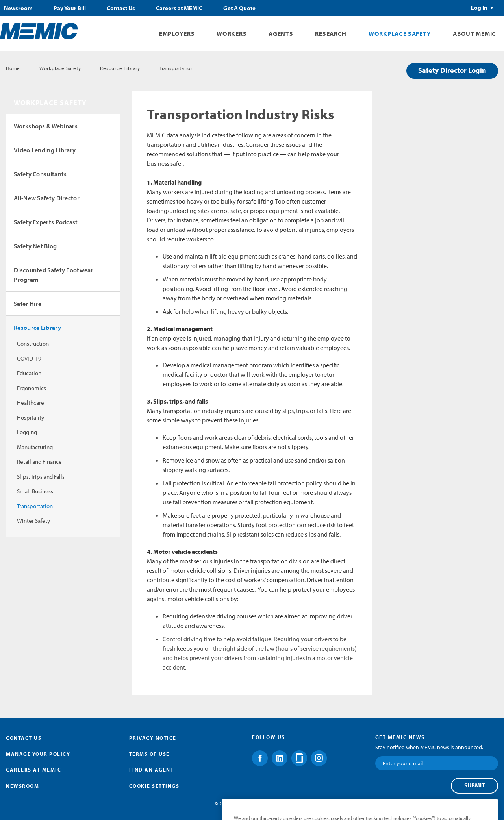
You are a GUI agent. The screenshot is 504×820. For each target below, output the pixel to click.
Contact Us (121, 8)
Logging (27, 432)
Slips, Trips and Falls (41, 477)
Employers (177, 34)
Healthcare (31, 403)
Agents (281, 34)
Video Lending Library (45, 150)
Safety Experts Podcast (46, 222)
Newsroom (18, 8)
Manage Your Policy (38, 754)
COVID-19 (29, 358)
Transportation (177, 68)
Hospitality (31, 417)
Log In (479, 8)
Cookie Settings (154, 786)
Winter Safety (33, 521)
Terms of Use (149, 754)
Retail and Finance (39, 462)
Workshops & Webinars (46, 126)
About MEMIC (474, 34)
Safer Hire (28, 304)
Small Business (35, 491)
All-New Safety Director (47, 198)
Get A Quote (239, 8)
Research (331, 34)
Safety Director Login (452, 70)
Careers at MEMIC (179, 8)
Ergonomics (31, 388)
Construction (33, 343)
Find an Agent (152, 770)
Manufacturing (35, 447)
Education (29, 373)
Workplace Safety (400, 34)
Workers (232, 34)
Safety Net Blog (35, 246)
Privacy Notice (153, 738)
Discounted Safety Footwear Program (54, 275)
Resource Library (120, 68)
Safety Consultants (40, 174)
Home (13, 68)
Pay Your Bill (70, 8)
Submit (474, 785)
